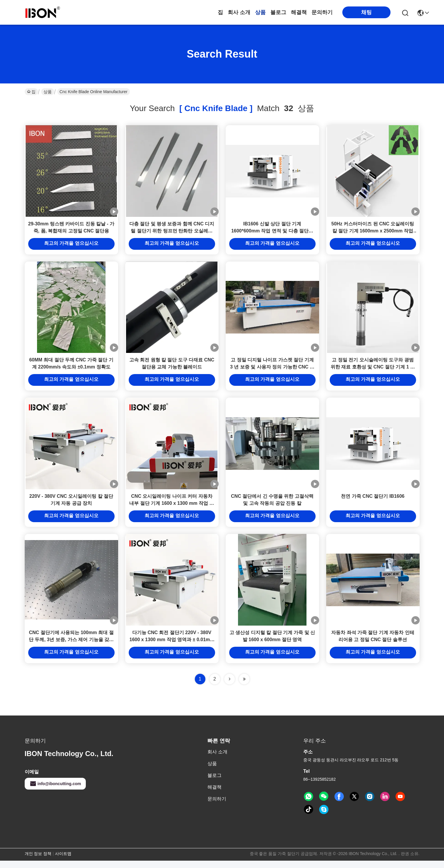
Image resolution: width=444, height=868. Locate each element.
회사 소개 (239, 12)
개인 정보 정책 (38, 861)
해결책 (299, 12)
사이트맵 (63, 861)
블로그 (278, 12)
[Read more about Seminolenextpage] (229, 686)
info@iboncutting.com (55, 791)
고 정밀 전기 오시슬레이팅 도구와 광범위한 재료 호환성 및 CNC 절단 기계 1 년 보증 (373, 371)
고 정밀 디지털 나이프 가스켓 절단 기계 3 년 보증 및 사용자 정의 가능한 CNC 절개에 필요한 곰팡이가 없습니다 (272, 371)
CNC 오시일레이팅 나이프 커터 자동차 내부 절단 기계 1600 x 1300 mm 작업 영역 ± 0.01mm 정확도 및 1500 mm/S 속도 (172, 509)
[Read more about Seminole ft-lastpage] (244, 686)
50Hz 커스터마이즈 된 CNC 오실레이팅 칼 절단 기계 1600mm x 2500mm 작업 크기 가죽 (373, 233)
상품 (260, 12)
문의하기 (322, 12)
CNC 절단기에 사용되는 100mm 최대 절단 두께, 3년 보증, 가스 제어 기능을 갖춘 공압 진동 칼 (71, 647)
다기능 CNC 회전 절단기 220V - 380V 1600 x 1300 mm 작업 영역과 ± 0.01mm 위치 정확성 (172, 647)
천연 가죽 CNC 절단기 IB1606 (373, 502)
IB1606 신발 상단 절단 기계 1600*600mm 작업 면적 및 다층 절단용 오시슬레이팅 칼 (272, 233)
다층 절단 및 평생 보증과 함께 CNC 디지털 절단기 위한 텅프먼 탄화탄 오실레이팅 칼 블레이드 (172, 233)
